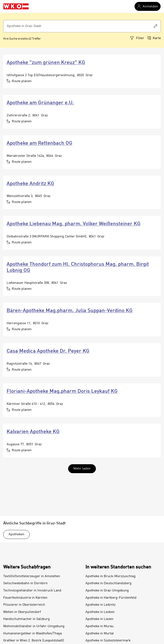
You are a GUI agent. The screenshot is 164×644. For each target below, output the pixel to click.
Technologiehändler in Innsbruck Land (32, 591)
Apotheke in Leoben (100, 612)
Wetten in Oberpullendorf (22, 612)
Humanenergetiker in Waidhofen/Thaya (32, 634)
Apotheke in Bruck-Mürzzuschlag (111, 576)
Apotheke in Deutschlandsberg (108, 583)
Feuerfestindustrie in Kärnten (25, 598)
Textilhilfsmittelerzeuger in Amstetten (32, 576)
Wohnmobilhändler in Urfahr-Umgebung (34, 626)
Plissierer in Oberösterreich (24, 605)
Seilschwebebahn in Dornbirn (25, 583)
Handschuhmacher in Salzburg (26, 619)
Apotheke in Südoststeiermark (108, 641)
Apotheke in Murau (100, 626)
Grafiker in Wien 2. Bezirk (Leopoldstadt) (34, 641)
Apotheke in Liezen (99, 619)
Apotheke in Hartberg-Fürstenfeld (111, 598)
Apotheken (16, 534)
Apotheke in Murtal (100, 634)
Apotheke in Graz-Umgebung (107, 591)
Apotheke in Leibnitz (100, 605)
